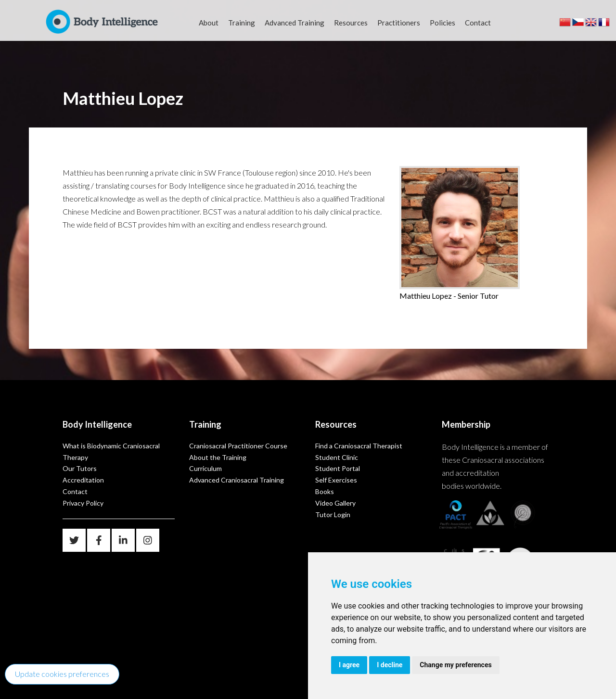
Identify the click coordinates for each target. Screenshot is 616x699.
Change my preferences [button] (456, 665)
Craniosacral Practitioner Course (238, 446)
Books (325, 491)
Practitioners (399, 23)
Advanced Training (295, 23)
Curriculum (205, 468)
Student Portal (338, 468)
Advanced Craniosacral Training (237, 480)
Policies (443, 23)
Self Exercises (336, 480)
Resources (351, 23)
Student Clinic (337, 457)
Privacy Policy (83, 503)
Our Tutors (80, 468)
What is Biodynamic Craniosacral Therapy (111, 451)
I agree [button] (349, 665)
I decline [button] (390, 665)
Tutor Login (333, 515)
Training (242, 23)
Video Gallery (335, 503)
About (209, 23)
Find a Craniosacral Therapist (359, 446)
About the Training (218, 457)
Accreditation (83, 480)
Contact (478, 23)
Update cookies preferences (62, 674)
